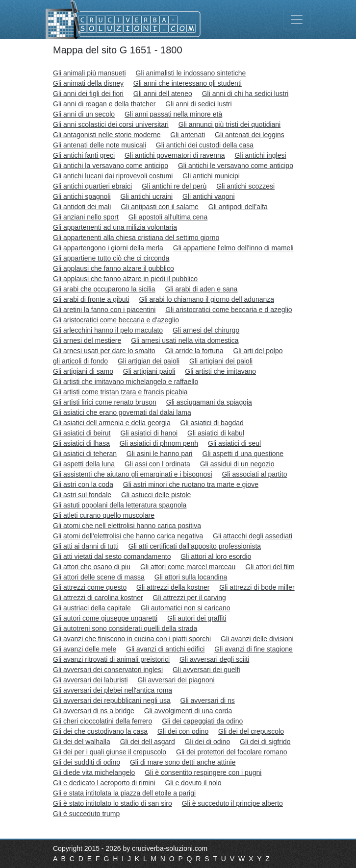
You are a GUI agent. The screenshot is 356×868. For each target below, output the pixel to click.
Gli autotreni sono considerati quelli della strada (125, 628)
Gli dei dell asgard (148, 742)
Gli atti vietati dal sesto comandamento (112, 556)
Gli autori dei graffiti (197, 618)
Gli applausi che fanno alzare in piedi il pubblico (125, 279)
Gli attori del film (270, 567)
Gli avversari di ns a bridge (94, 711)
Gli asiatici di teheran (85, 454)
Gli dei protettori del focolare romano (231, 752)
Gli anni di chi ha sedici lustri (245, 94)
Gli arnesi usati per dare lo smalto (104, 351)
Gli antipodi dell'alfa (238, 207)
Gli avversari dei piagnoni (176, 680)
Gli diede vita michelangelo (94, 772)
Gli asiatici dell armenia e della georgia (112, 423)
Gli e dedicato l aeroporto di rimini (104, 783)
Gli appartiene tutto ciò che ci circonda (111, 258)
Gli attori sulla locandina (191, 577)
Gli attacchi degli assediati (253, 536)
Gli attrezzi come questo (90, 587)
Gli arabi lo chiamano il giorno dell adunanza (207, 299)
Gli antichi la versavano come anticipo (111, 166)
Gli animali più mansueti (89, 73)
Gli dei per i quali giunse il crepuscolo (110, 752)
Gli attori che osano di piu (92, 567)
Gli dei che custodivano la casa (100, 731)
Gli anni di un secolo (84, 114)
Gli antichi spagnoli (82, 196)
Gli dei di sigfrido (265, 742)
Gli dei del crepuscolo (251, 731)
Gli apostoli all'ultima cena (168, 217)
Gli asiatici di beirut (82, 433)
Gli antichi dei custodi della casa (205, 145)
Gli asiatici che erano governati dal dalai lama (122, 412)
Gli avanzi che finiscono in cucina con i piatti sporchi (132, 639)
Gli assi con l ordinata (157, 464)
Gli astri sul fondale (82, 495)
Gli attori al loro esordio (216, 556)
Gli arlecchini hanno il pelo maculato (108, 330)
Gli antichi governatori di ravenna (175, 155)
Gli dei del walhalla (82, 742)
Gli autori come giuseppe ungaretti (105, 618)
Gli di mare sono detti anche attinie (183, 762)
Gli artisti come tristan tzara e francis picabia (120, 392)
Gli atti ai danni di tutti (86, 546)
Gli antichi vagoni (209, 196)
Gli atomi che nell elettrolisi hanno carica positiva (127, 526)
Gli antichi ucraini (146, 196)
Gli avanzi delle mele (85, 649)
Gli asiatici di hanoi (149, 433)
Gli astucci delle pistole (156, 495)
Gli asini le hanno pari (160, 454)
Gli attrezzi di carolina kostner (98, 598)
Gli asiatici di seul (234, 443)
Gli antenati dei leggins (250, 135)
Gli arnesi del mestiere (87, 340)
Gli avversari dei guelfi (206, 670)
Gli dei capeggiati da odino (202, 721)
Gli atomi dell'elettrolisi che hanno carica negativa (128, 536)
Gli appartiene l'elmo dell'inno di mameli (233, 248)
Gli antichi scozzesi (245, 186)
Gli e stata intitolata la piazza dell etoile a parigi (124, 793)
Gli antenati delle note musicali (100, 145)
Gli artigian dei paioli (149, 361)
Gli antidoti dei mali (82, 207)
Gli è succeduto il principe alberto (232, 803)
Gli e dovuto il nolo (193, 783)
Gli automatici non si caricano (186, 608)
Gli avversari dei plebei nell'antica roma (113, 690)
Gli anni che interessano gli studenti (188, 83)
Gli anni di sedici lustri (198, 104)
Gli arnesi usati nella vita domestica (185, 340)
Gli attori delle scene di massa (99, 577)
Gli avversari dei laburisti (90, 680)
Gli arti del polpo (258, 351)
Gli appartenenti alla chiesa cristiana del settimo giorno (136, 238)
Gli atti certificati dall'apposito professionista (195, 546)
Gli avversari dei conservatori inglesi (108, 670)
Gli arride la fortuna (194, 351)
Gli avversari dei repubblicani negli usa (112, 700)
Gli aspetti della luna (84, 464)
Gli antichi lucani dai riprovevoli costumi (113, 176)
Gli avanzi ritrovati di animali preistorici (111, 659)
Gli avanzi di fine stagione (254, 649)
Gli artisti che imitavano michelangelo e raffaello (126, 382)
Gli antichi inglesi (261, 155)
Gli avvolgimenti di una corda (188, 711)
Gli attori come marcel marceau (188, 567)
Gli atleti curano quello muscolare (104, 515)
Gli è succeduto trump (86, 814)
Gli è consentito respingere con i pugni (203, 772)
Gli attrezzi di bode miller (257, 587)
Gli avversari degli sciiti (214, 659)
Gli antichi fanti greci (84, 155)
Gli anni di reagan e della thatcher (104, 104)
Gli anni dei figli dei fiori (88, 94)
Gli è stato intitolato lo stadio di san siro (113, 803)
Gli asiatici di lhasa (81, 443)
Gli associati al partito (254, 474)
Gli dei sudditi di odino (87, 762)
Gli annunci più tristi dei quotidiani (230, 124)
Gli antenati (188, 135)
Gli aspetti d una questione (243, 454)
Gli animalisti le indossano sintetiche (191, 73)
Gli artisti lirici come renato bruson (105, 402)
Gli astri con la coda (83, 484)
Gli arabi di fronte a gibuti (91, 299)
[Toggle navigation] (297, 20)
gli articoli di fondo (80, 361)
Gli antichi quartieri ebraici (92, 186)
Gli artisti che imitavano (220, 371)
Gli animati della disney (88, 83)
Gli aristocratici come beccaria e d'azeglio (116, 320)
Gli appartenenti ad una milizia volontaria (115, 227)
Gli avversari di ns (208, 700)
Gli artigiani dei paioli (221, 361)
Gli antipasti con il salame (160, 207)
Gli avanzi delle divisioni (257, 639)
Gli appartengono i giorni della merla (108, 248)
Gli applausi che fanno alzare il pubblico (114, 268)
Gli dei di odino (208, 742)
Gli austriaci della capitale (92, 608)
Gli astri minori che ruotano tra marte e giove (191, 484)
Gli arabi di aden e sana (201, 289)
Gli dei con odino (183, 731)
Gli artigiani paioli (149, 371)
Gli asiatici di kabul (216, 433)
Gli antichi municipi (211, 176)
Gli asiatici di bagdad (212, 423)
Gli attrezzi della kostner (173, 587)
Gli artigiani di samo (83, 371)
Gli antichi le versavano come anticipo (236, 166)
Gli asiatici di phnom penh (159, 443)
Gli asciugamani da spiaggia (209, 402)
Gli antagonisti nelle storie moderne (107, 135)
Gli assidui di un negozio (237, 464)
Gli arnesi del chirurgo (206, 330)
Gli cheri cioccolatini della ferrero (102, 721)
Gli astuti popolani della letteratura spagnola (120, 505)
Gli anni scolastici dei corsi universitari (111, 124)
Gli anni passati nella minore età (173, 114)
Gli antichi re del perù (174, 186)
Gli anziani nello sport (86, 217)
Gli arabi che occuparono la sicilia (104, 289)
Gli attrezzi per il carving (190, 598)
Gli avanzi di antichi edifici (165, 649)
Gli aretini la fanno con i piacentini (104, 310)
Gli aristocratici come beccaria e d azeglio (229, 310)
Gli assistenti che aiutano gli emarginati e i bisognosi (133, 474)
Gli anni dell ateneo (163, 94)
